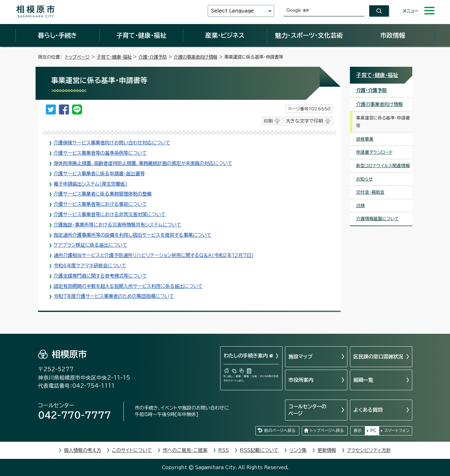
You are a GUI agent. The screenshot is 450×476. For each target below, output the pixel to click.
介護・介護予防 (153, 57)
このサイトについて (132, 450)
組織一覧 (363, 380)
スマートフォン (397, 431)
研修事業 (365, 139)
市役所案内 (301, 380)
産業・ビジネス (225, 35)
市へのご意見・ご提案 (185, 450)
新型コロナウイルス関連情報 (383, 166)
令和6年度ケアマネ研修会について (90, 266)
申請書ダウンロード (374, 152)
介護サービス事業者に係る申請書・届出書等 (99, 174)
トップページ (77, 57)
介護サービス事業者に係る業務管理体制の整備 (103, 194)
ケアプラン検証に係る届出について (90, 245)
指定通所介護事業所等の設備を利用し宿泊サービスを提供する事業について (133, 235)
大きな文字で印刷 (304, 121)
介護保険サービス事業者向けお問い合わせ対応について (112, 143)
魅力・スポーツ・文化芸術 (309, 35)
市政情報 (393, 35)
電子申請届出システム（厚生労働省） (91, 184)
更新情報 (327, 450)
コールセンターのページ (307, 410)
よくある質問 (368, 410)
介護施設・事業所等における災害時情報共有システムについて (117, 225)
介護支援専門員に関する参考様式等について (100, 276)
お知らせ (364, 179)
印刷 (268, 121)
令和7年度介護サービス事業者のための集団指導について (114, 296)
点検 (360, 206)
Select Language (232, 11)
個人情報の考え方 (82, 450)
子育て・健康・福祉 (141, 35)
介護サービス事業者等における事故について (100, 204)
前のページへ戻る (280, 431)
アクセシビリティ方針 (369, 450)
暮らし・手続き (57, 35)
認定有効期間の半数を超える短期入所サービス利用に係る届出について (128, 286)
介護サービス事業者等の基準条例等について (100, 153)
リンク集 (298, 450)
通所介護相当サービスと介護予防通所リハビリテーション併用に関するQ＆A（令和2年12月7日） (154, 255)
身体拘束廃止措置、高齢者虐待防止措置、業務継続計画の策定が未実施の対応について (143, 163)
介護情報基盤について (377, 219)
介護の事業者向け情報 (196, 57)
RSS (224, 450)
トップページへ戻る (327, 431)
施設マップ (300, 357)
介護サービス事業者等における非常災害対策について (110, 214)
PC (373, 431)
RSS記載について (259, 450)
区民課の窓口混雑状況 (378, 357)
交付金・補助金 (370, 192)
